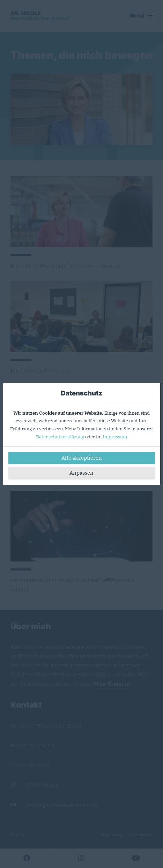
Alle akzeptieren (82, 458)
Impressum (115, 437)
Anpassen (81, 473)
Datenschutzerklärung (60, 437)
